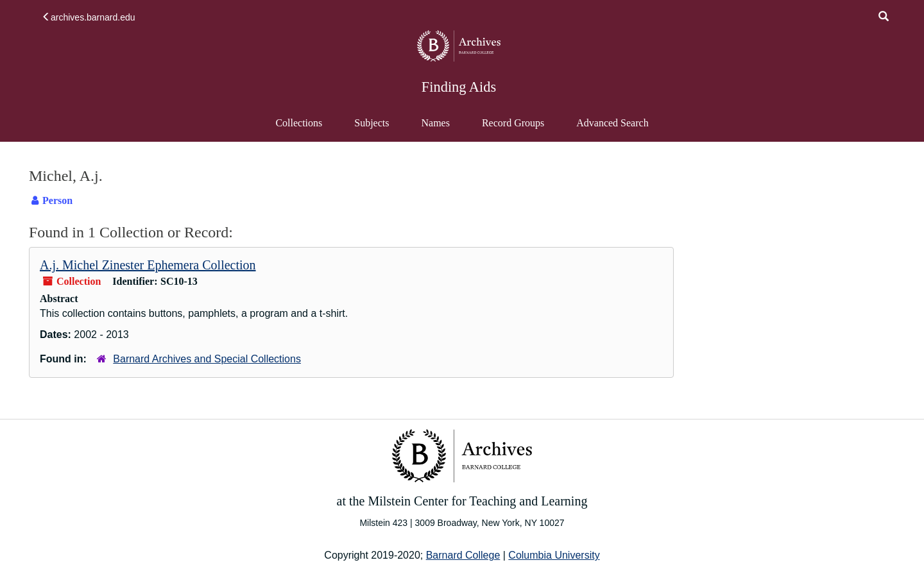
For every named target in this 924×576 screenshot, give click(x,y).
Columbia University (554, 555)
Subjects (372, 123)
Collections (299, 123)
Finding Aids (459, 87)
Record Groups (513, 123)
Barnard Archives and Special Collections (207, 359)
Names (435, 123)
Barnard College (463, 555)
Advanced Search (612, 129)
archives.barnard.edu (89, 17)
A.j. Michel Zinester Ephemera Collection (148, 265)
